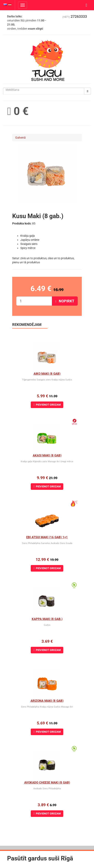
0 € (18, 111)
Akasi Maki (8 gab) (47, 455)
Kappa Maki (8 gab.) (47, 619)
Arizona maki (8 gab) (47, 701)
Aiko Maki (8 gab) (47, 374)
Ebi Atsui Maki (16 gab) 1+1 (47, 537)
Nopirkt (65, 301)
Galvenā (20, 138)
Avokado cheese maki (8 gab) (47, 783)
